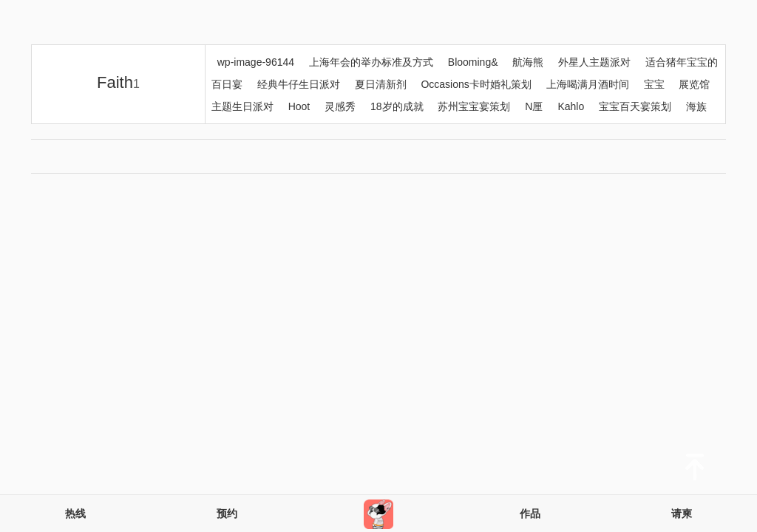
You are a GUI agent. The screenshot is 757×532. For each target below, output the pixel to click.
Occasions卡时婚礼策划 (476, 84)
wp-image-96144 (256, 62)
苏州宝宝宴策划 (474, 106)
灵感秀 (340, 106)
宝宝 (654, 84)
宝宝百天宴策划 (635, 106)
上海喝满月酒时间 (588, 84)
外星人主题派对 (594, 62)
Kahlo (571, 106)
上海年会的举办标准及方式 (371, 62)
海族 (696, 106)
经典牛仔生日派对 (299, 84)
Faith (118, 82)
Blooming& (473, 62)
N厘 (534, 106)
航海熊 (528, 62)
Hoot (299, 106)
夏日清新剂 (381, 84)
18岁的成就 (397, 106)
